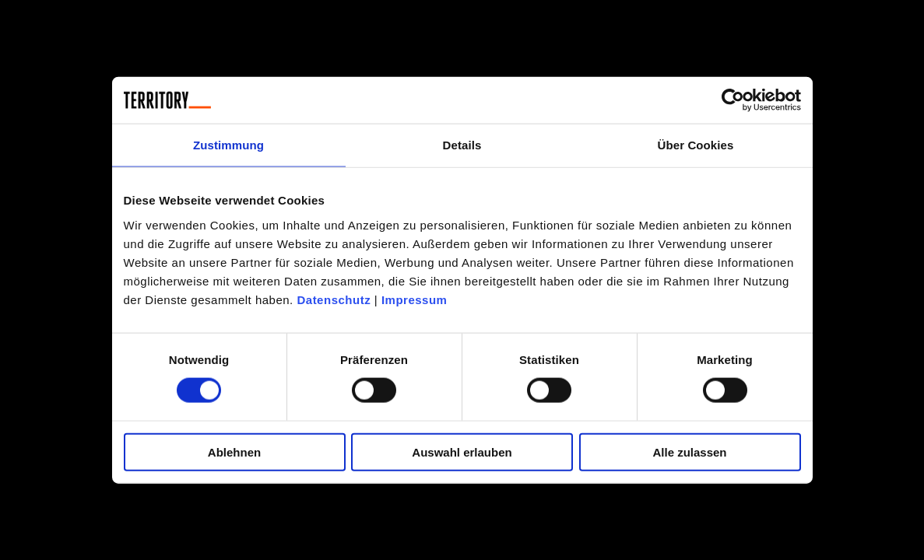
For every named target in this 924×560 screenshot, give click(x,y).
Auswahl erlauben (462, 451)
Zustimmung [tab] (228, 145)
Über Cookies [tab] (696, 145)
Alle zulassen (689, 451)
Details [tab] (462, 145)
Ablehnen (234, 451)
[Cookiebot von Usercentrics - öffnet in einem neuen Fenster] (733, 100)
